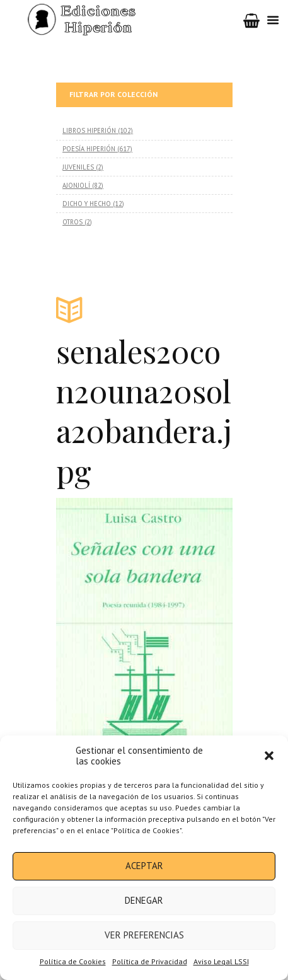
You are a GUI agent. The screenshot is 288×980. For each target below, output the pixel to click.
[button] (269, 756)
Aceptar (144, 866)
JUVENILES (78, 167)
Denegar (144, 900)
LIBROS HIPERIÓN (89, 130)
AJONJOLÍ (76, 185)
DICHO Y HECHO (87, 204)
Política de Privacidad (150, 961)
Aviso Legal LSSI (221, 961)
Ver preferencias (144, 935)
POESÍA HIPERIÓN (89, 149)
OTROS (72, 222)
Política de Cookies (73, 961)
